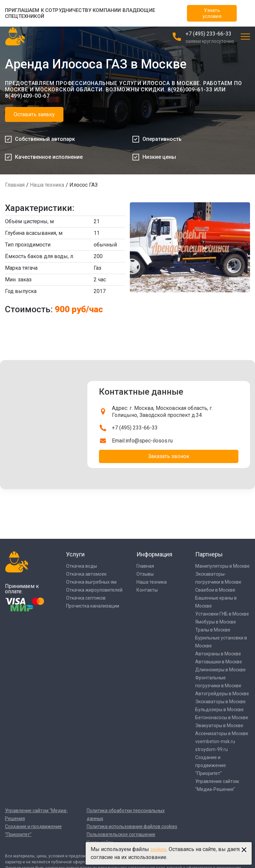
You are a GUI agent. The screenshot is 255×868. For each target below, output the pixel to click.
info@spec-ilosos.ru (149, 441)
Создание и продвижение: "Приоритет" (211, 765)
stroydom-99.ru (212, 749)
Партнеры (209, 554)
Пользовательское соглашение (121, 834)
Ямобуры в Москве (216, 622)
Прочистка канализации (93, 606)
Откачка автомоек (86, 574)
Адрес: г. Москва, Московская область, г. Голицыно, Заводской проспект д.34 (162, 412)
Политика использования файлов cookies (132, 826)
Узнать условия (212, 13)
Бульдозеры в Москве (219, 710)
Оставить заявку (34, 114)
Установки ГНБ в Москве (222, 614)
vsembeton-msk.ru (215, 741)
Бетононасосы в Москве (222, 718)
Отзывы (145, 574)
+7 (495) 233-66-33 (209, 34)
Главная (15, 185)
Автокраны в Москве (218, 654)
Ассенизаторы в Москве (222, 733)
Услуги (75, 554)
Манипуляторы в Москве (222, 566)
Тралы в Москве (213, 630)
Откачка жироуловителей (94, 590)
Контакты (147, 590)
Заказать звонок (169, 456)
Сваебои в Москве (215, 590)
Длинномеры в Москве (220, 670)
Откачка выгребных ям (91, 582)
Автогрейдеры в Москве (222, 694)
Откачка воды (82, 566)
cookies (158, 849)
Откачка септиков (86, 598)
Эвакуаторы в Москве (219, 725)
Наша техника (47, 185)
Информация (154, 554)
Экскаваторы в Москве (220, 702)
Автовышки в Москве (219, 662)
